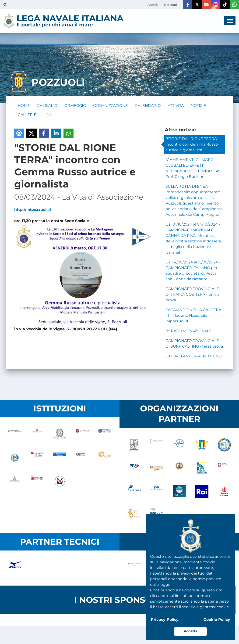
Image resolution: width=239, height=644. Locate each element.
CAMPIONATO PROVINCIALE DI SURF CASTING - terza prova (194, 344)
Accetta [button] (191, 631)
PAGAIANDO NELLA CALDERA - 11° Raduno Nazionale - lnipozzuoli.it (193, 316)
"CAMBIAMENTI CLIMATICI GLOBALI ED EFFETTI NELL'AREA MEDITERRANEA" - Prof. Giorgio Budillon (194, 169)
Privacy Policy (165, 620)
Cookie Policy (217, 620)
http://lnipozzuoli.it (33, 210)
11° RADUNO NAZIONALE (189, 331)
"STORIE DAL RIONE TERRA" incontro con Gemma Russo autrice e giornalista (192, 145)
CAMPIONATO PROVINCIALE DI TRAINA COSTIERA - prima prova (192, 295)
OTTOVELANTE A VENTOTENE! (194, 357)
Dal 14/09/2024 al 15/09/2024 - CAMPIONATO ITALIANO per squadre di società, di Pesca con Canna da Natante (193, 271)
